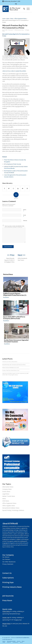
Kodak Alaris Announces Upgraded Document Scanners (16, 341)
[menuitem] (23, 9)
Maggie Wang (6, 624)
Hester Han (6, 617)
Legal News (6, 494)
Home (4, 18)
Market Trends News (9, 496)
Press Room (7, 600)
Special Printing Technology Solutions (13, 510)
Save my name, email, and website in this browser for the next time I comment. (15, 227)
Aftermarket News (8, 487)
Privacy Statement (8, 564)
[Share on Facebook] (4, 188)
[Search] (23, 9)
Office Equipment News (20, 18)
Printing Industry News (12, 587)
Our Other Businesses (9, 562)
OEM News (6, 501)
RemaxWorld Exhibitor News (11, 508)
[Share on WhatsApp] (13, 188)
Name (25, 210)
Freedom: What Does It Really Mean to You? (11, 370)
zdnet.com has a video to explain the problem (14, 71)
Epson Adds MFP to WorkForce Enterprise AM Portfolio (14, 318)
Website (25, 221)
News (8, 18)
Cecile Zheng (6, 611)
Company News (7, 489)
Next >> (22, 255)
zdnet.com (12, 56)
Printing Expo (8, 582)
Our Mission (6, 557)
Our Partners (6, 559)
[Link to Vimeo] (27, 188)
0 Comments (11, 30)
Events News (6, 491)
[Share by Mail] (23, 188)
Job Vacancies (8, 596)
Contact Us (7, 573)
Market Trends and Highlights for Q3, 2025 (11, 367)
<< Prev (11, 255)
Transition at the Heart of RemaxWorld (10, 362)
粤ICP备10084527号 (8, 639)
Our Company (8, 555)
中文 (16, 4)
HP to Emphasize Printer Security (13, 164)
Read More (6, 297)
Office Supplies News (9, 506)
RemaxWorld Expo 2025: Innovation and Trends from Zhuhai (14, 365)
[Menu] (27, 9)
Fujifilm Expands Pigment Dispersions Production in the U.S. (15, 294)
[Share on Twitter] (9, 188)
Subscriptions (8, 578)
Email (25, 216)
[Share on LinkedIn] (18, 188)
